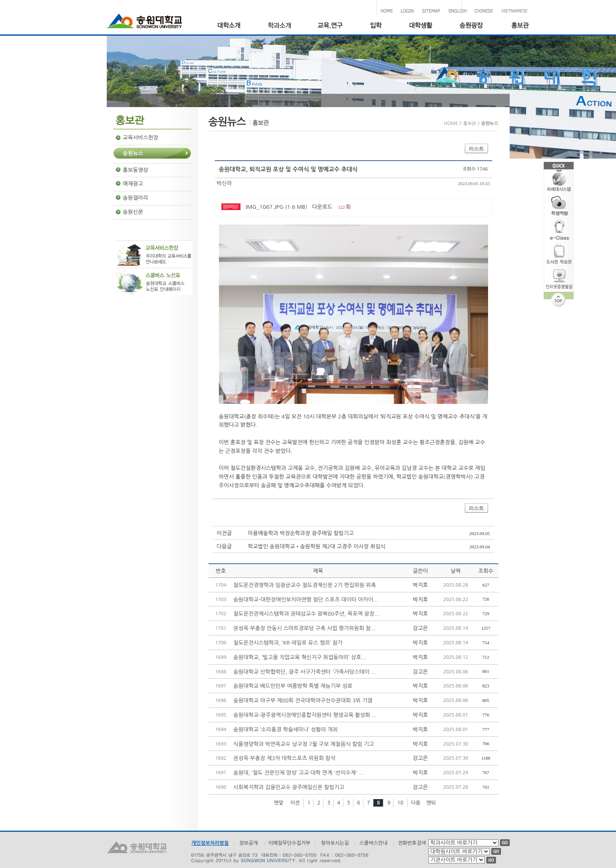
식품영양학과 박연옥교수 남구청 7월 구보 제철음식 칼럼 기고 (304, 744)
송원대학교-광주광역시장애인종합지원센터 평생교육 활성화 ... (305, 715)
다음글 (225, 546)
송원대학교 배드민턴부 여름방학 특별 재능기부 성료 (293, 686)
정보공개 (249, 843)
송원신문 (133, 212)
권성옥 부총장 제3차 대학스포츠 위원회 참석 (285, 758)
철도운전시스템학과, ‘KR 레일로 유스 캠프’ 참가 (288, 643)
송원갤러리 (136, 198)
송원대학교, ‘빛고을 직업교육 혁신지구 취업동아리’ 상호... (300, 657)
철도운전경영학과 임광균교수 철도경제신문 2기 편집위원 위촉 (305, 585)
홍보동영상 (136, 170)
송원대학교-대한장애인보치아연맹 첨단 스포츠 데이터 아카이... (306, 600)
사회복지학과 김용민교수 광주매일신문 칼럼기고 (289, 787)
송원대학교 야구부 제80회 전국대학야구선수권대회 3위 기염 (303, 701)
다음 (416, 803)
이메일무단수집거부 (290, 843)
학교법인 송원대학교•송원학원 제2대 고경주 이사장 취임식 (317, 546)
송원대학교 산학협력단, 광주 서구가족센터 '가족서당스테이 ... (305, 672)
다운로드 (322, 207)
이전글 (225, 533)
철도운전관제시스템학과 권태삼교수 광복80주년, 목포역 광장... (307, 614)
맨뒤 (431, 803)
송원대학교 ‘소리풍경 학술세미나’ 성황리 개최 (286, 730)
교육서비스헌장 (141, 138)
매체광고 (133, 184)
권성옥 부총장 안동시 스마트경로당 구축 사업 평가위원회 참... (305, 628)
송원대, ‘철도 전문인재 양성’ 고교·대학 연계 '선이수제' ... (299, 773)
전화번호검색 (412, 843)
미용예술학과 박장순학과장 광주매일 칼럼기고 (301, 533)
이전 (295, 803)
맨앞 (279, 803)
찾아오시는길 (335, 843)
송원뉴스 (133, 153)
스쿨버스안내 (373, 843)
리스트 (476, 149)
